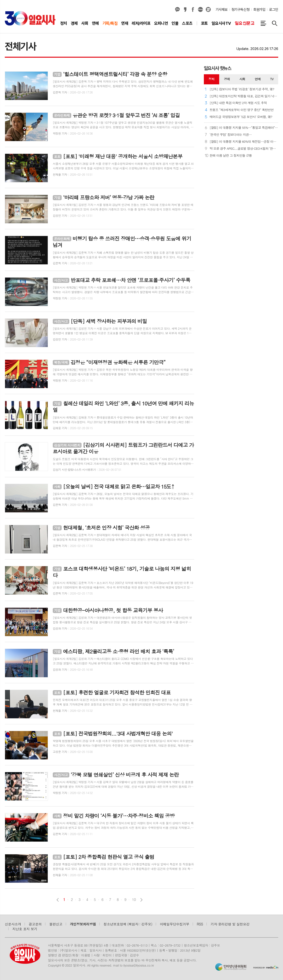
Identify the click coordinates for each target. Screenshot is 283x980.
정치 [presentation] (212, 79)
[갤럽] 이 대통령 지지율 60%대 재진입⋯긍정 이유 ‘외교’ (244, 142)
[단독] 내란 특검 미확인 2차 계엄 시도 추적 (238, 103)
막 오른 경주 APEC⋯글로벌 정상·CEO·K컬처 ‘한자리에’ (244, 149)
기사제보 (222, 10)
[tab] (212, 79)
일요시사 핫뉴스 (218, 68)
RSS (200, 924)
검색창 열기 (275, 23)
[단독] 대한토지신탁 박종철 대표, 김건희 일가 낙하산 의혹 (244, 96)
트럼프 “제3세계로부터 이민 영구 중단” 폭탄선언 (242, 110)
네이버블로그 (200, 10)
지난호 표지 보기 (25, 929)
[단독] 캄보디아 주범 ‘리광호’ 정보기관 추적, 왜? (242, 89)
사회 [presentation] (242, 79)
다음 (141, 900)
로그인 (274, 10)
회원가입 (259, 10)
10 (134, 899)
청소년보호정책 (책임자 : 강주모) (128, 924)
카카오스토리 (185, 10)
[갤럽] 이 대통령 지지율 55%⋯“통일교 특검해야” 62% (244, 128)
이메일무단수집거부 (175, 924)
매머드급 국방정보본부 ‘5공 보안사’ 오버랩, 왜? (241, 117)
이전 (58, 900)
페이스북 (193, 10)
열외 (208, 10)
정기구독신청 (240, 10)
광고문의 (35, 924)
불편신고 (56, 924)
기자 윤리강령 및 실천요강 (230, 924)
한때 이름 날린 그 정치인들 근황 (231, 156)
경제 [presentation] (227, 79)
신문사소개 (13, 924)
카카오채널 (177, 10)
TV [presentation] (272, 79)
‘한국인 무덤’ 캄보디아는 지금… (231, 135)
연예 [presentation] (258, 79)
